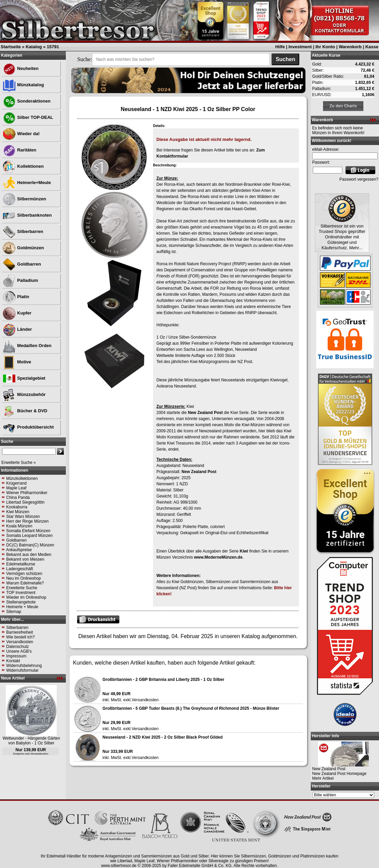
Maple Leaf (16, 488)
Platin (16, 297)
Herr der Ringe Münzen (27, 521)
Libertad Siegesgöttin (25, 502)
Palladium (20, 280)
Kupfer (17, 313)
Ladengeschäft (20, 569)
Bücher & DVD (25, 411)
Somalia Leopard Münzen (29, 536)
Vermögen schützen (24, 574)
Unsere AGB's (19, 651)
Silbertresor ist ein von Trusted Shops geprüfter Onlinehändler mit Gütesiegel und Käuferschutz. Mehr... (342, 237)
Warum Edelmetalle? (25, 583)
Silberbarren (23, 231)
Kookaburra (17, 507)
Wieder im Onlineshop (26, 597)
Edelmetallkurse (21, 564)
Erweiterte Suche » (18, 463)
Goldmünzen (23, 248)
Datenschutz (17, 647)
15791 (53, 47)
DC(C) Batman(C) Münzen (30, 545)
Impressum (16, 656)
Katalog (34, 47)
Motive (17, 362)
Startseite (11, 47)
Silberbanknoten (27, 215)
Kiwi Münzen (18, 512)
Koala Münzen (19, 526)
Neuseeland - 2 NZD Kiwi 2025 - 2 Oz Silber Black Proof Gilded (163, 737)
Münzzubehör (24, 394)
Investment (300, 47)
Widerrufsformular (22, 670)
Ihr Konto (325, 47)
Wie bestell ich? (20, 637)
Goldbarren (22, 264)
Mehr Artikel (323, 778)
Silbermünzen (24, 199)
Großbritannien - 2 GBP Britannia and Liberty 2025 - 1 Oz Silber (163, 680)
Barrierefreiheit (20, 632)
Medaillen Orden (27, 346)
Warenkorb (350, 47)
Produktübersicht (28, 427)
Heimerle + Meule (22, 607)
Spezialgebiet (24, 378)
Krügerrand (16, 483)
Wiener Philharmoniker (27, 493)
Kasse (372, 47)
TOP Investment (21, 593)
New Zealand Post (205, 413)
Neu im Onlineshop (23, 578)
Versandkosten (20, 642)
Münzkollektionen (22, 478)
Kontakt (13, 661)
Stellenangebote (21, 602)
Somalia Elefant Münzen (28, 531)
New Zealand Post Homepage (339, 774)
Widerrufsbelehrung (24, 666)
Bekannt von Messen (25, 559)
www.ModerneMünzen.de (218, 557)
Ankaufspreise (19, 550)
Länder (17, 329)
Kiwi (244, 551)
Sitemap (14, 612)
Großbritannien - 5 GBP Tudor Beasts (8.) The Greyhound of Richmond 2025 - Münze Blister (191, 708)
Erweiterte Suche (22, 588)
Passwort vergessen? (359, 179)
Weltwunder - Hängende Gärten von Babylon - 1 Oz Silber (31, 741)
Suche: (85, 59)
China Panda (18, 498)
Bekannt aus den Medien (29, 555)
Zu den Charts (343, 106)
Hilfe (280, 47)
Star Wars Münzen (23, 517)
